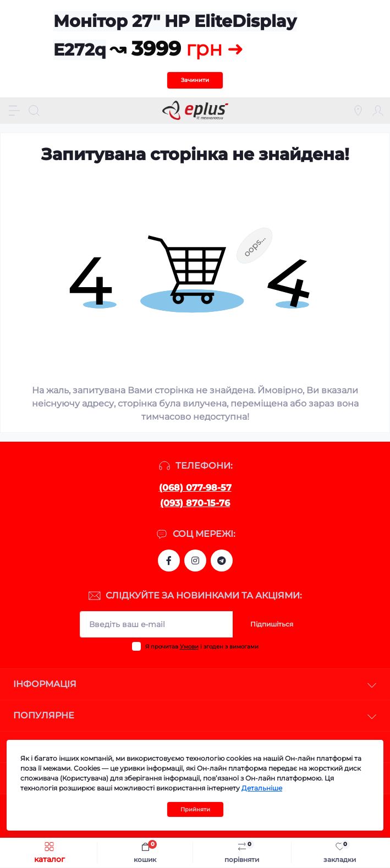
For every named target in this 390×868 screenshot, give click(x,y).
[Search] (34, 111)
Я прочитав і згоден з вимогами (202, 647)
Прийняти (195, 809)
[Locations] (358, 111)
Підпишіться (272, 624)
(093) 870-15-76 (195, 503)
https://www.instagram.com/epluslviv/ (195, 561)
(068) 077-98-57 (195, 488)
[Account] (378, 111)
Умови (189, 647)
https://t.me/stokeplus (222, 561)
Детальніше (262, 788)
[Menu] (14, 111)
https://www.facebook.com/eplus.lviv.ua (169, 561)
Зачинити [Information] (195, 80)
